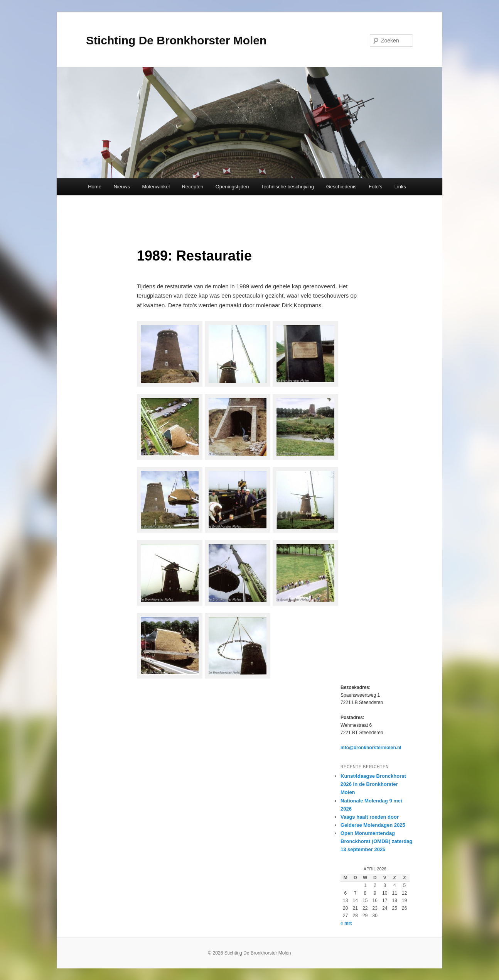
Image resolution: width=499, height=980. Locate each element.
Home (95, 187)
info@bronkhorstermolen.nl (371, 748)
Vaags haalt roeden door (370, 817)
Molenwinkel (156, 187)
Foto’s (375, 187)
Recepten (193, 187)
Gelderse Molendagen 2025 (373, 825)
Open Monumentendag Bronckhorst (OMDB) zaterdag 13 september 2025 (376, 841)
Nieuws (122, 187)
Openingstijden (232, 187)
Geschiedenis (341, 187)
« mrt (346, 923)
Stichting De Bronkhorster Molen (176, 40)
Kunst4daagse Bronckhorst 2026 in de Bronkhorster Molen (373, 784)
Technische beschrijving (287, 187)
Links (400, 187)
